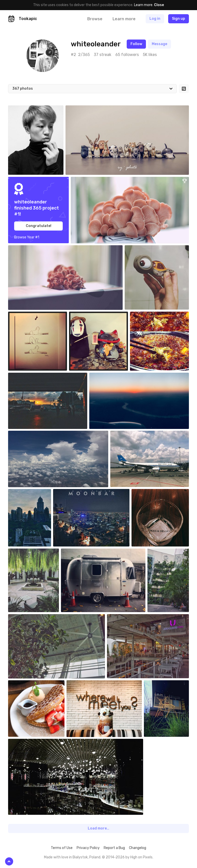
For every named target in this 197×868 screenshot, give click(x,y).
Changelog (138, 848)
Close (159, 5)
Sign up (179, 19)
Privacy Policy (88, 848)
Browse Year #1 (27, 237)
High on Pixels (141, 857)
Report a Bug (114, 848)
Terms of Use (62, 848)
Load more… (98, 828)
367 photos (23, 89)
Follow (136, 44)
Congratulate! (39, 226)
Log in (155, 19)
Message (159, 44)
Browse (95, 19)
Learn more (143, 5)
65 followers (127, 55)
